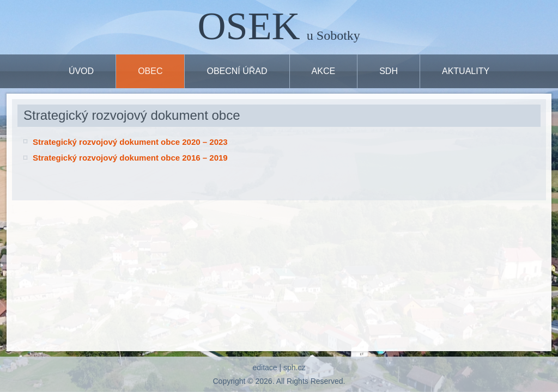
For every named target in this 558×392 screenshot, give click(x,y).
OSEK (249, 26)
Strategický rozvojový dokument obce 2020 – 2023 (130, 142)
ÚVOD (81, 71)
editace (265, 367)
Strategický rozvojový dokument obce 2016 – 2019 (130, 158)
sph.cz (294, 367)
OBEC (150, 71)
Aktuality (466, 71)
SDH (389, 71)
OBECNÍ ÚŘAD (237, 71)
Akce (324, 71)
